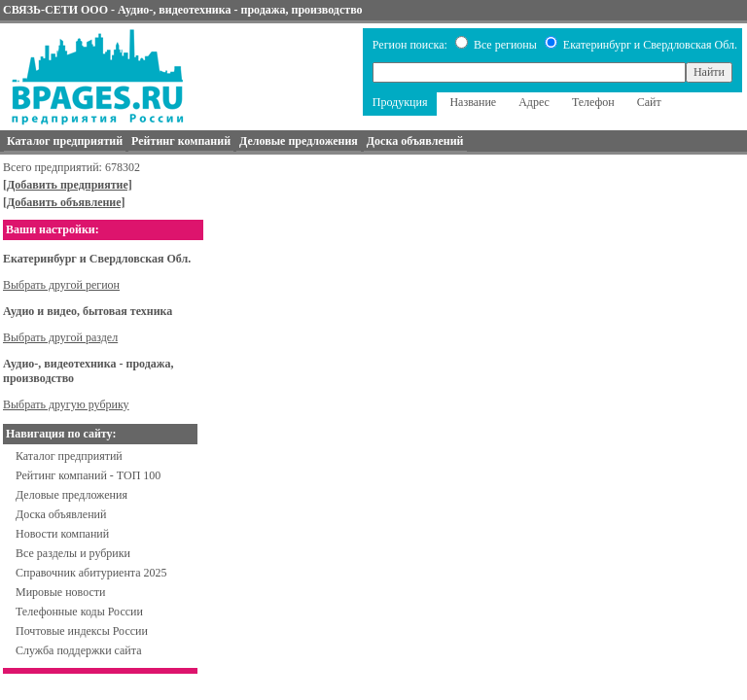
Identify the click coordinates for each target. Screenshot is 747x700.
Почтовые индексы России (82, 631)
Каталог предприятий (69, 456)
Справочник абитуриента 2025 (91, 573)
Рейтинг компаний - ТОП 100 (88, 475)
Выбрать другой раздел (60, 337)
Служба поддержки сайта (79, 650)
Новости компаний (62, 534)
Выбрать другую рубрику (66, 404)
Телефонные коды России (79, 612)
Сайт (649, 102)
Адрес (534, 102)
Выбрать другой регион (61, 285)
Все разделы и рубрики (73, 553)
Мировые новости (60, 592)
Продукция (400, 102)
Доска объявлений (61, 514)
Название (473, 102)
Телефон (593, 102)
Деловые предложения (71, 495)
